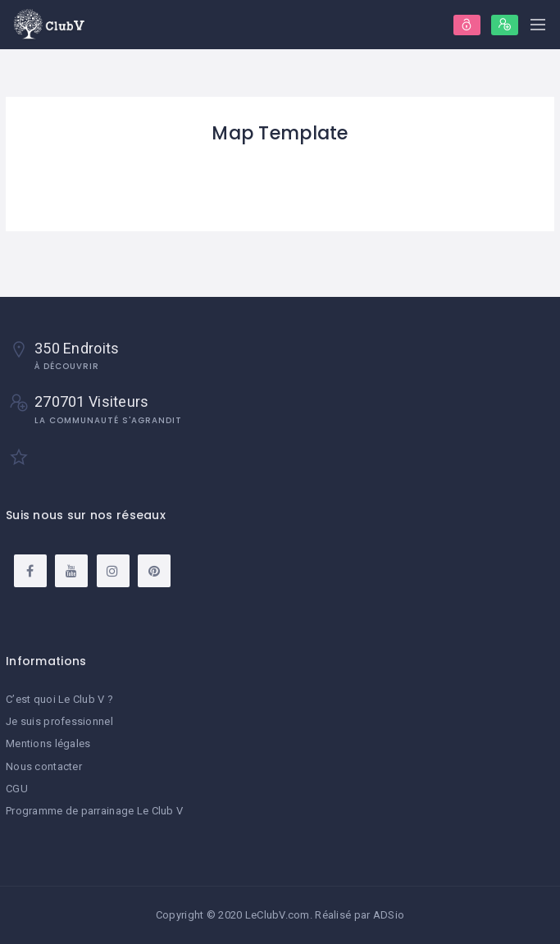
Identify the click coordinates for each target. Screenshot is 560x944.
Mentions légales (48, 743)
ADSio (389, 915)
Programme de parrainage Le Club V (94, 811)
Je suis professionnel (59, 721)
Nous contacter (44, 766)
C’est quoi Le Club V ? (59, 699)
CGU (17, 789)
